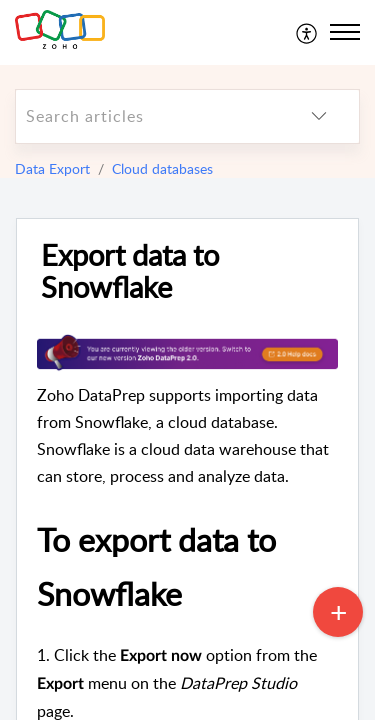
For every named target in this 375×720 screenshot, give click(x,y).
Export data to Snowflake (130, 272)
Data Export (52, 168)
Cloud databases (162, 168)
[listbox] (319, 116)
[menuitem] (307, 32)
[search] (147, 116)
